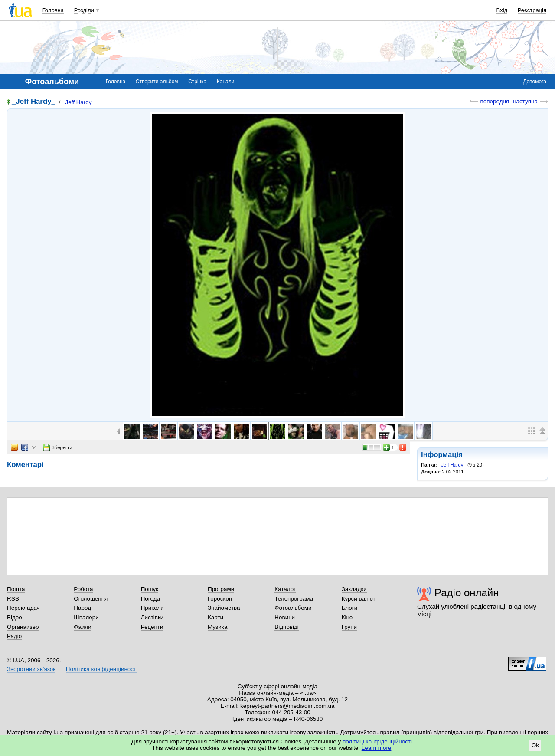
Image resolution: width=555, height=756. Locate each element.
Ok (535, 745)
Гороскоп (220, 599)
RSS (13, 599)
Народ (82, 608)
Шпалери (86, 617)
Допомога (535, 82)
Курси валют (359, 599)
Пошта (16, 589)
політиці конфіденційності (377, 741)
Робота (83, 589)
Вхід (502, 10)
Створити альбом (157, 82)
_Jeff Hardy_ (34, 102)
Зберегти (58, 447)
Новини (285, 617)
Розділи (84, 10)
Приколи (152, 608)
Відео (15, 617)
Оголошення (91, 599)
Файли (83, 627)
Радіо (14, 636)
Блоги (350, 608)
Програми (221, 589)
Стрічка (197, 82)
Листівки (152, 617)
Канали (226, 82)
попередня (495, 101)
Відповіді (287, 627)
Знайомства (224, 608)
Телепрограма (294, 599)
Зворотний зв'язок (31, 669)
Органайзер (23, 627)
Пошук (150, 589)
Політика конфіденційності (102, 669)
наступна (525, 101)
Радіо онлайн (467, 593)
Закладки (354, 589)
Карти (215, 617)
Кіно (347, 617)
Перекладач (23, 608)
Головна (53, 10)
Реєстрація (532, 10)
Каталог (285, 589)
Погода (150, 599)
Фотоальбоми (293, 608)
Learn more (377, 748)
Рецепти (152, 627)
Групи (349, 627)
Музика (217, 627)
